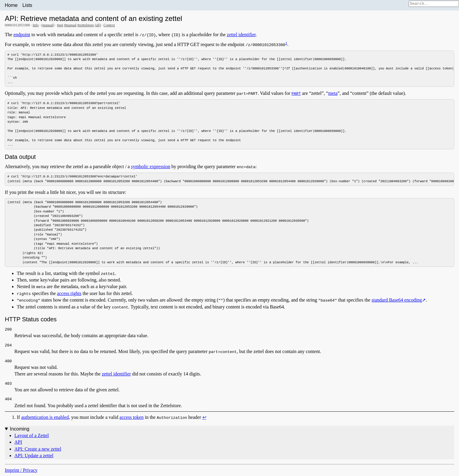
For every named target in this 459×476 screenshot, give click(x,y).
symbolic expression (150, 168)
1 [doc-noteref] (286, 43)
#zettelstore (85, 25)
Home (11, 5)
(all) (98, 25)
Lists (27, 5)
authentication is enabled (45, 420)
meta (333, 94)
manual (48, 25)
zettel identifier (241, 35)
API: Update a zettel (34, 458)
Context (109, 25)
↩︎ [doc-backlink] (204, 420)
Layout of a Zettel (32, 438)
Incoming (20, 431)
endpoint (22, 35)
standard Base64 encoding (397, 302)
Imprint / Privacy (21, 472)
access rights (69, 296)
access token (131, 420)
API (18, 444)
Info (36, 25)
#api (60, 25)
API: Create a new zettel (38, 451)
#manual (70, 25)
